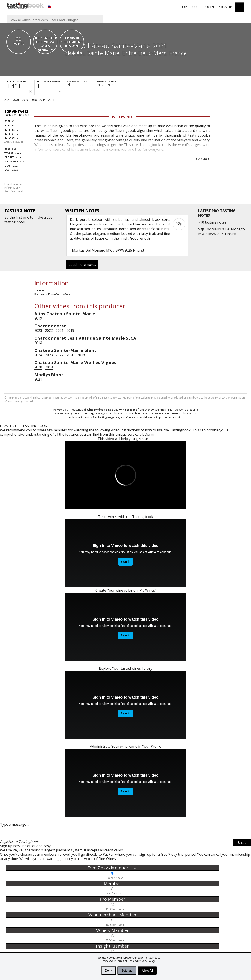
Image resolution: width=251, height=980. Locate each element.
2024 (38, 355)
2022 (7, 100)
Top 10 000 (189, 7)
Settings (127, 971)
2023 (38, 330)
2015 (42, 100)
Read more (203, 159)
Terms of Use (124, 961)
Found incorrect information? (14, 188)
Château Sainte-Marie (92, 53)
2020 (70, 355)
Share (242, 844)
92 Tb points (122, 116)
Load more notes (82, 264)
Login (209, 7)
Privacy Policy (147, 961)
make (39, 217)
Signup (226, 7)
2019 (25, 100)
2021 (16, 100)
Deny (109, 971)
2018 (34, 100)
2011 (51, 100)
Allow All (147, 971)
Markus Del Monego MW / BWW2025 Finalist (222, 231)
